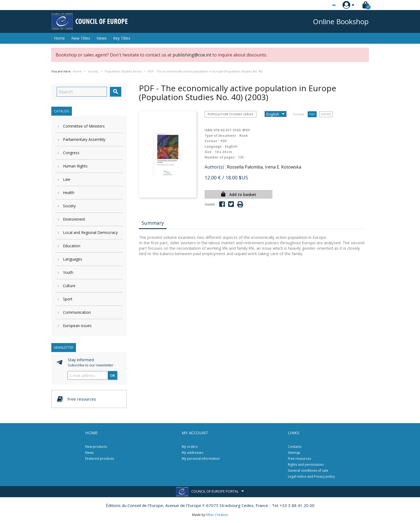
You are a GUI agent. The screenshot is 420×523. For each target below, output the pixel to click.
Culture (69, 286)
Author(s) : (215, 167)
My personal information (201, 459)
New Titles (81, 38)
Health (69, 193)
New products (96, 447)
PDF (312, 114)
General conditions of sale (308, 470)
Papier (326, 114)
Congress (71, 153)
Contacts (295, 447)
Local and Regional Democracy (90, 232)
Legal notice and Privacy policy (311, 476)
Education (72, 246)
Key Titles (122, 38)
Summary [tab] (153, 223)
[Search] (82, 92)
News (102, 38)
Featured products (100, 459)
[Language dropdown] (324, 5)
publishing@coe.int (192, 55)
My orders (190, 447)
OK (113, 375)
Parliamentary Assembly (84, 139)
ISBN (209, 130)
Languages (73, 259)
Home (59, 38)
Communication (77, 312)
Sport (68, 299)
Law (67, 179)
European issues (77, 326)
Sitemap (294, 453)
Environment (74, 219)
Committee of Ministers (84, 126)
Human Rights (75, 166)
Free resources (299, 459)
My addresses (192, 453)
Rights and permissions (306, 465)
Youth (68, 272)
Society (69, 206)
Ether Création (217, 515)
